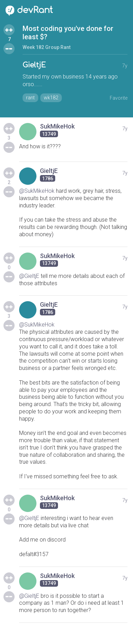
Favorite (119, 98)
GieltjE (34, 65)
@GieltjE (29, 276)
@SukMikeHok (37, 191)
